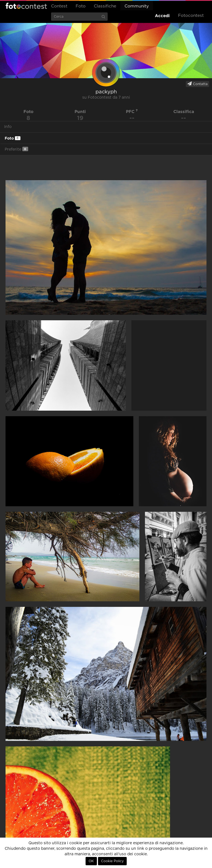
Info (8, 127)
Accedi (162, 16)
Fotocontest (26, 6)
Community (137, 6)
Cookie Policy (112, 861)
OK (91, 861)
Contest (59, 6)
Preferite (16, 149)
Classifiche (105, 6)
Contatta (198, 84)
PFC (132, 112)
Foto (81, 6)
